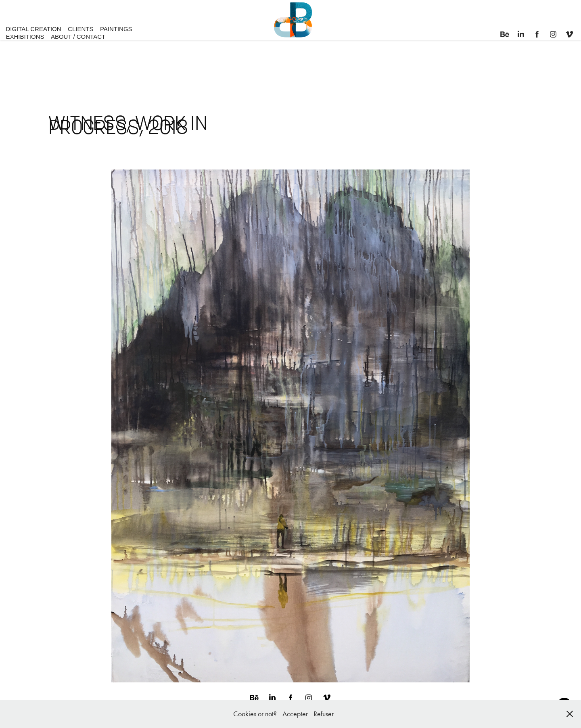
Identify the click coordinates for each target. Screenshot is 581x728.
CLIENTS (80, 29)
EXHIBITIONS (25, 37)
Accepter (295, 714)
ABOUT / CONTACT (78, 37)
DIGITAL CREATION (33, 29)
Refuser (324, 714)
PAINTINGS (116, 29)
